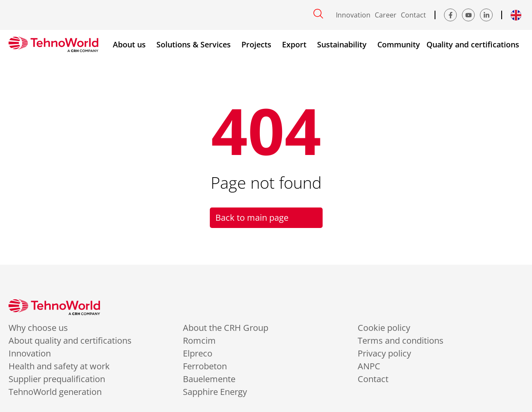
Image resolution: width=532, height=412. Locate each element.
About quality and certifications (70, 341)
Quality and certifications (475, 44)
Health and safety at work (59, 366)
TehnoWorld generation (55, 392)
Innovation (353, 15)
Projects (259, 44)
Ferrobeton (205, 366)
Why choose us (38, 328)
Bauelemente (209, 379)
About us (131, 44)
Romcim (199, 341)
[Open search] (318, 14)
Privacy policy (384, 354)
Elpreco (198, 354)
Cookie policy (384, 328)
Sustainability (344, 44)
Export (296, 44)
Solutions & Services (196, 44)
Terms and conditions (401, 341)
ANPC (369, 366)
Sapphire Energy (215, 392)
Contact (413, 15)
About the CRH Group (226, 328)
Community (399, 44)
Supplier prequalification (57, 379)
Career (386, 15)
